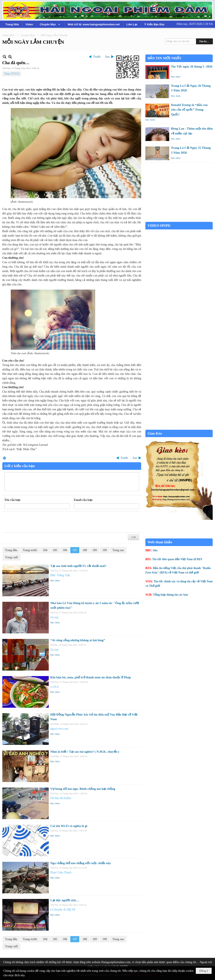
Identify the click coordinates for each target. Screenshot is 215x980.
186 (65, 550)
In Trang (4, 458)
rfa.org (54, 617)
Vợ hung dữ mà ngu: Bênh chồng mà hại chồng (83, 789)
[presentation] (37, 522)
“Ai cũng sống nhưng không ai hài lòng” (78, 640)
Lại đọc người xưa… (65, 900)
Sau (107, 57)
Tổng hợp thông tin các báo (170, 595)
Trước (97, 57)
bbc (156, 550)
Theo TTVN (12, 74)
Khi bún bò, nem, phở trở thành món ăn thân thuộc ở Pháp (91, 677)
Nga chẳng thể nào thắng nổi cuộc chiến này (81, 863)
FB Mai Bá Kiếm (61, 798)
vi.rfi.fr (55, 687)
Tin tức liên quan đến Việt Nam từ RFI (177, 559)
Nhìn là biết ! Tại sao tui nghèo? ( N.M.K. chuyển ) (85, 752)
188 (85, 550)
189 (95, 550)
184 (45, 550)
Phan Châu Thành (61, 872)
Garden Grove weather (179, 220)
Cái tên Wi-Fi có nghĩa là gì (69, 826)
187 (75, 550)
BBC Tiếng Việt (60, 575)
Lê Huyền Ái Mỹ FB (63, 910)
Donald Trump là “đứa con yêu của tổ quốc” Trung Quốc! (189, 110)
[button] (50, 24)
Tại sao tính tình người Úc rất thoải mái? (78, 566)
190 (105, 550)
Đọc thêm (55, 580)
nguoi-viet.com (59, 729)
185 (55, 550)
